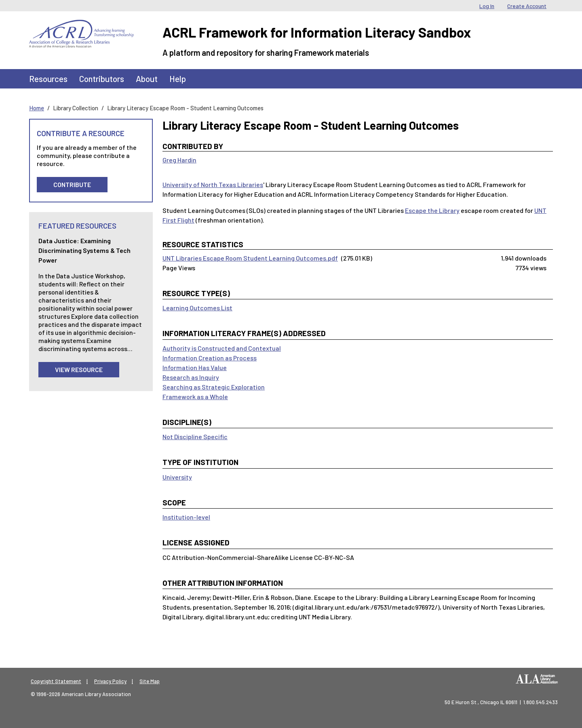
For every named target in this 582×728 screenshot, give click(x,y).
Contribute (72, 184)
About (147, 79)
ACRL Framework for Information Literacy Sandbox (317, 32)
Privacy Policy (110, 681)
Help (178, 79)
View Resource (79, 369)
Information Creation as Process (210, 358)
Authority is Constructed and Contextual (222, 348)
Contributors (102, 79)
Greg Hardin (179, 160)
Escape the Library (432, 210)
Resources (48, 79)
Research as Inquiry (191, 377)
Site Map (150, 681)
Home (37, 108)
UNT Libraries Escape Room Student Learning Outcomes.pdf (250, 258)
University (177, 477)
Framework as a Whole (195, 397)
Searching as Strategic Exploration (214, 387)
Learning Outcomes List (197, 308)
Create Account (527, 6)
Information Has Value (195, 367)
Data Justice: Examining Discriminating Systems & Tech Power (84, 250)
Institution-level (186, 517)
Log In (487, 6)
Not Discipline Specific (195, 437)
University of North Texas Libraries (213, 184)
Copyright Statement (56, 681)
